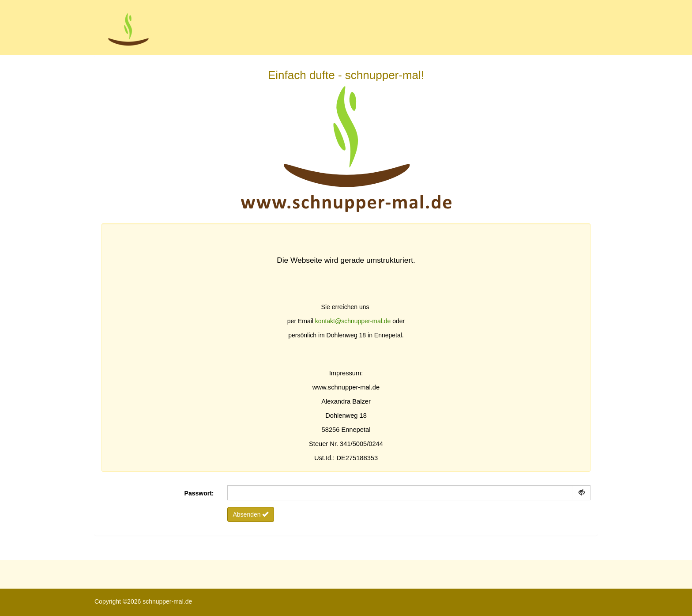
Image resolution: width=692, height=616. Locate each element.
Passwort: (199, 493)
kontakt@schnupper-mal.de (353, 321)
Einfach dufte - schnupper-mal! (346, 149)
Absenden (251, 514)
